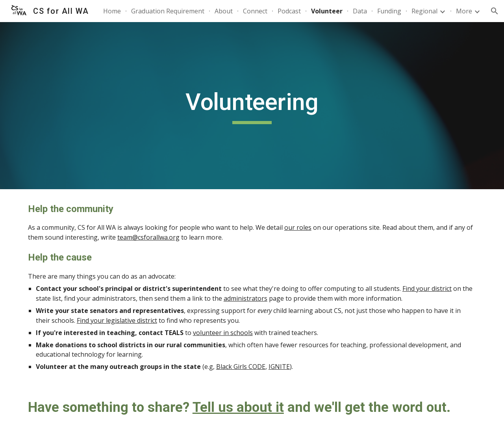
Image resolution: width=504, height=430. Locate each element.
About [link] (224, 11)
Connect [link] (255, 11)
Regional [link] (424, 11)
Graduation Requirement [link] (168, 11)
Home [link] (112, 11)
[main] (252, 106)
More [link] (464, 11)
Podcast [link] (289, 11)
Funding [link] (389, 11)
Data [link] (360, 11)
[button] (495, 11)
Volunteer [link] (327, 11)
